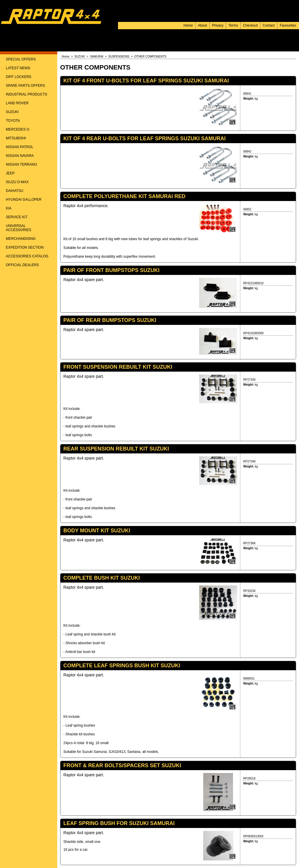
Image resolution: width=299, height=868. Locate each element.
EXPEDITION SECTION (25, 247)
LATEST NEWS (18, 68)
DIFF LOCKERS (19, 77)
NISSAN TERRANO (21, 164)
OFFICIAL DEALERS (22, 265)
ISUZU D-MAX (17, 182)
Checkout (250, 25)
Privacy (218, 25)
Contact (269, 25)
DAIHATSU (15, 191)
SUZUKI (12, 112)
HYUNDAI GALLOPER (24, 200)
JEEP (10, 173)
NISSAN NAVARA (20, 156)
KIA (9, 208)
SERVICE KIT (17, 217)
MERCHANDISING (21, 239)
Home (188, 25)
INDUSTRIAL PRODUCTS (27, 94)
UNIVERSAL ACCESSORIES (19, 228)
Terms (233, 25)
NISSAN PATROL (20, 147)
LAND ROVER (17, 103)
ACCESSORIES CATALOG (27, 256)
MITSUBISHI (16, 138)
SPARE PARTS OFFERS (25, 86)
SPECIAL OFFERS (21, 59)
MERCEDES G (18, 129)
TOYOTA (13, 121)
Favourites (288, 25)
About (202, 25)
